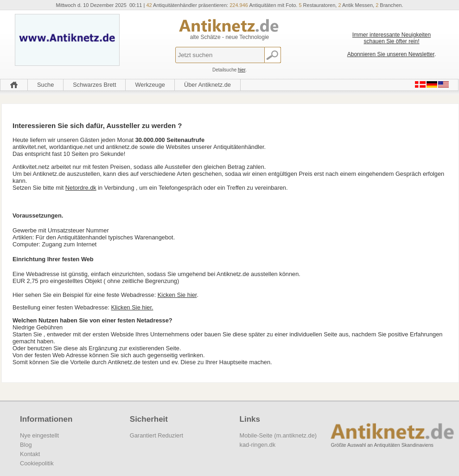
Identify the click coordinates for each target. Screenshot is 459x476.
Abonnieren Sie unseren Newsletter (391, 54)
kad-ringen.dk (258, 445)
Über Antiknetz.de (207, 85)
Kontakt (30, 454)
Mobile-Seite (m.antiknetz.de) (278, 435)
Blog (26, 445)
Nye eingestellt (39, 435)
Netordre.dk (81, 188)
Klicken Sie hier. (132, 307)
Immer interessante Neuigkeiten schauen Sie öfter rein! (392, 38)
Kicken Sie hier (177, 295)
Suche (45, 85)
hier (242, 70)
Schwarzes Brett (94, 85)
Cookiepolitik (37, 463)
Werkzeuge (150, 85)
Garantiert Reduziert (156, 435)
